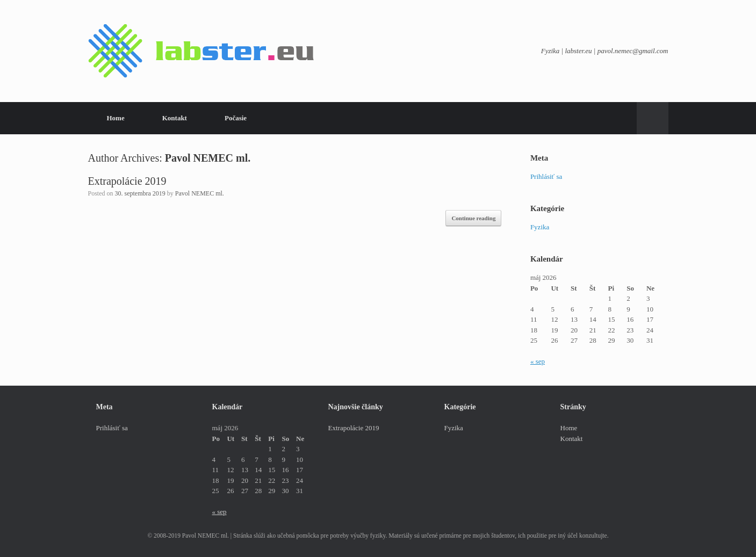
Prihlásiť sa (546, 176)
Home (116, 118)
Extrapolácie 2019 (127, 181)
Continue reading (473, 218)
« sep (538, 361)
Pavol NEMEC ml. (208, 158)
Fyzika (540, 227)
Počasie (236, 118)
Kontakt (175, 118)
